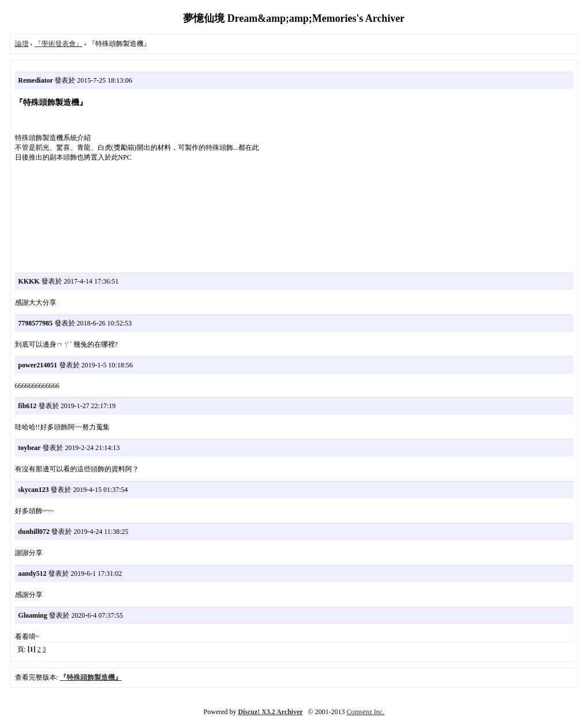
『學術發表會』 (59, 44)
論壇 (22, 44)
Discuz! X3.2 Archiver (271, 712)
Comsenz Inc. (365, 712)
